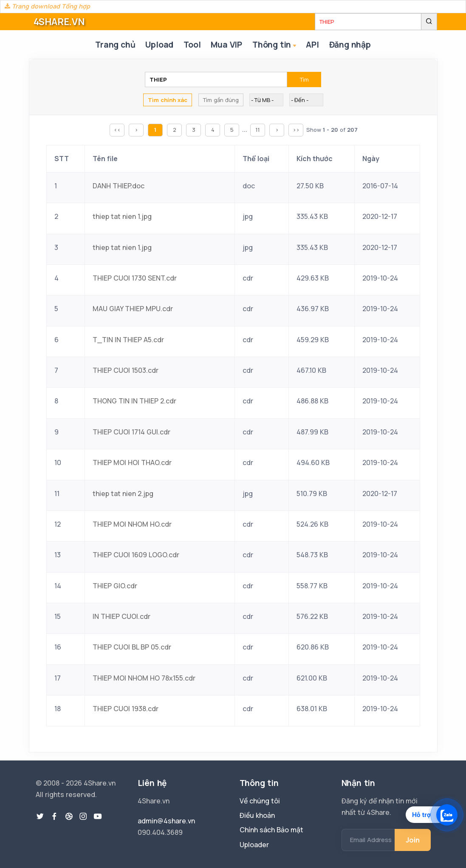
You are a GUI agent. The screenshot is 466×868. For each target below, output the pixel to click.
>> (296, 130)
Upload (159, 45)
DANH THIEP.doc (119, 186)
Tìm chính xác (168, 100)
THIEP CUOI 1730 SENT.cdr (135, 278)
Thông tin (275, 45)
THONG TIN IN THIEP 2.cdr (134, 401)
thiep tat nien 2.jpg (123, 494)
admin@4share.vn (166, 821)
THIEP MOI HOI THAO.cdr (132, 462)
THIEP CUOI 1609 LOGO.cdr (136, 555)
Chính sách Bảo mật (271, 830)
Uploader (254, 845)
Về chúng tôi (260, 801)
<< (117, 130)
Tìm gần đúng (221, 100)
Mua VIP (226, 45)
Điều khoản (257, 815)
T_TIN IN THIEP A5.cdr (128, 340)
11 (258, 130)
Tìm (304, 79)
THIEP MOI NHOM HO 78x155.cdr (144, 678)
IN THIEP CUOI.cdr (121, 616)
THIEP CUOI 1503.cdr (126, 370)
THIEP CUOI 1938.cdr (126, 709)
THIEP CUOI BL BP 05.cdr (132, 647)
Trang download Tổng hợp (47, 6)
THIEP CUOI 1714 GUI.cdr (131, 432)
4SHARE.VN (59, 22)
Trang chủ (115, 45)
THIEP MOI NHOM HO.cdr (132, 524)
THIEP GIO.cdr (115, 586)
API (312, 45)
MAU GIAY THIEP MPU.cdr (133, 309)
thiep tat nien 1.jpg (122, 216)
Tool (192, 45)
